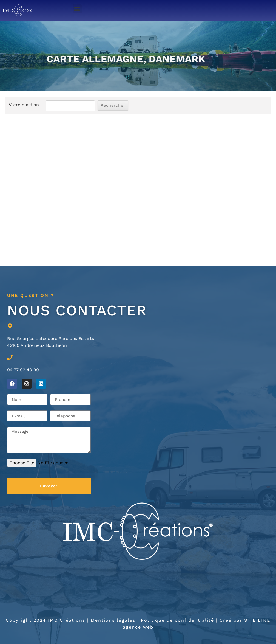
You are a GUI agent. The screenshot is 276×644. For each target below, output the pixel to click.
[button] (77, 9)
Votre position (24, 105)
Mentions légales (113, 620)
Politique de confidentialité (177, 620)
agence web (138, 627)
